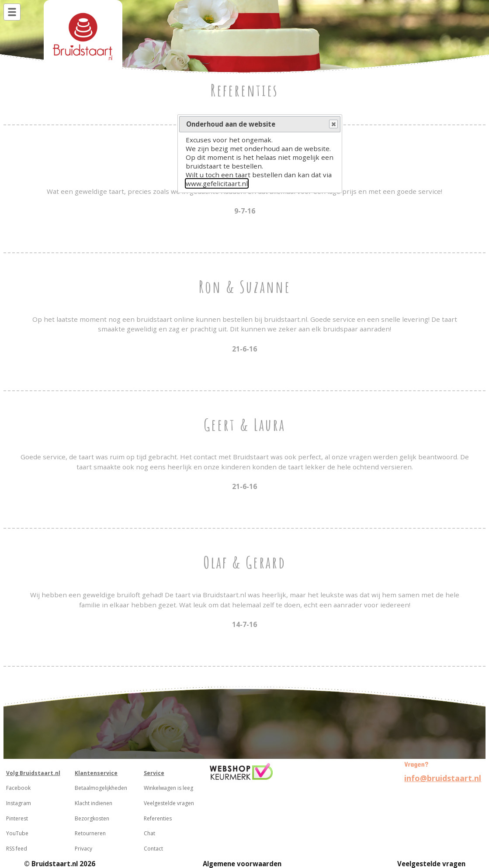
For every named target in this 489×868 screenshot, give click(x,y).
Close (333, 124)
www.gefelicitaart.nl (217, 183)
